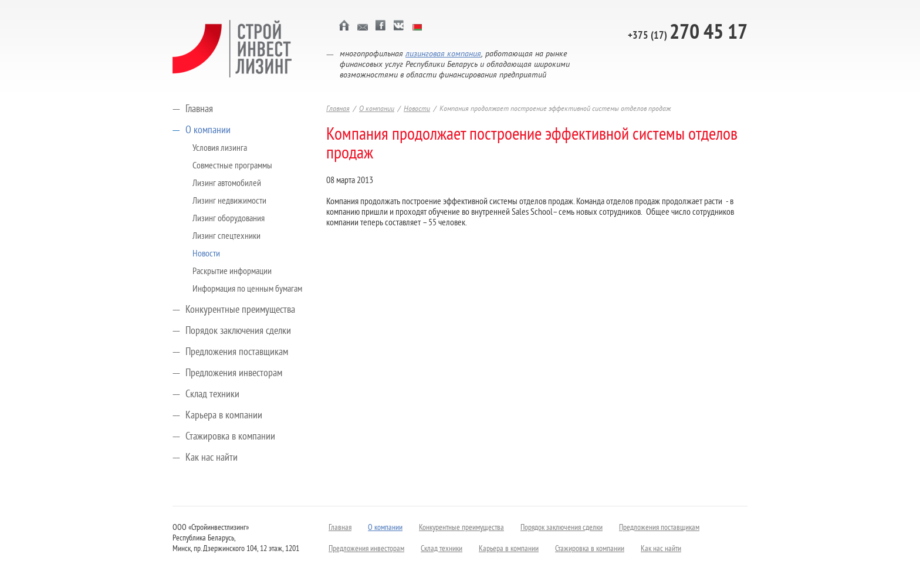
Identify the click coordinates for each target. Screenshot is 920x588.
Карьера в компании (224, 416)
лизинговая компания (443, 54)
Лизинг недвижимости (229, 201)
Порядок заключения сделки (238, 331)
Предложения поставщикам (237, 352)
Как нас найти (212, 458)
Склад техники (212, 395)
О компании (208, 131)
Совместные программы (232, 166)
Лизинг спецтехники (226, 236)
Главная (199, 109)
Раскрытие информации (232, 272)
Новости (206, 254)
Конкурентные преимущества (240, 310)
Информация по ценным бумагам (247, 289)
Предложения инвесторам (234, 374)
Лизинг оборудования (229, 219)
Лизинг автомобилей (227, 184)
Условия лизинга (220, 148)
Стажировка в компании (230, 437)
